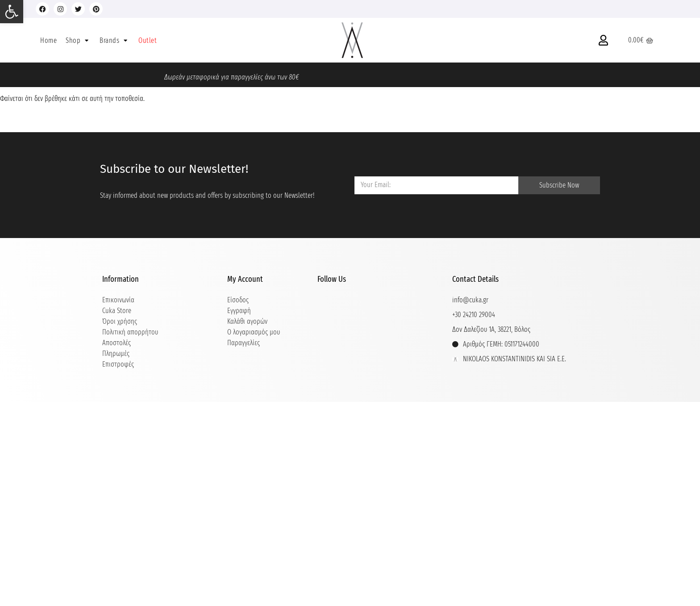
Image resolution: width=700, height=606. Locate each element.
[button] (78, 40)
